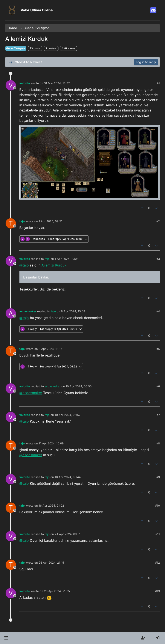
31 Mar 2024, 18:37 (57, 83)
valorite (25, 83)
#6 (158, 386)
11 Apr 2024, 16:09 (51, 443)
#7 (158, 415)
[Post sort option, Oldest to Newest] (25, 62)
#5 (158, 349)
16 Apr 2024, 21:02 (51, 506)
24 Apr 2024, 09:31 (68, 534)
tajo (22, 221)
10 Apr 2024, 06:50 (79, 386)
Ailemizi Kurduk (54, 265)
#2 (158, 221)
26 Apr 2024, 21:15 (51, 563)
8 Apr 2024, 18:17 (50, 349)
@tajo (24, 265)
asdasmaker (28, 311)
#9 (158, 477)
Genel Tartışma (16, 48)
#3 (158, 259)
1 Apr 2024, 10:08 (67, 259)
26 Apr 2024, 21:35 (57, 591)
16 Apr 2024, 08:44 (68, 477)
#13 (157, 591)
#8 (158, 443)
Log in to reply (146, 62)
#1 (158, 83)
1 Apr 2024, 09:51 (50, 221)
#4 (158, 311)
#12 (157, 563)
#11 (158, 534)
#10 (157, 506)
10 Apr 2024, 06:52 (68, 415)
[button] (6, 638)
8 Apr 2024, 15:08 (73, 311)
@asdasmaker (31, 393)
